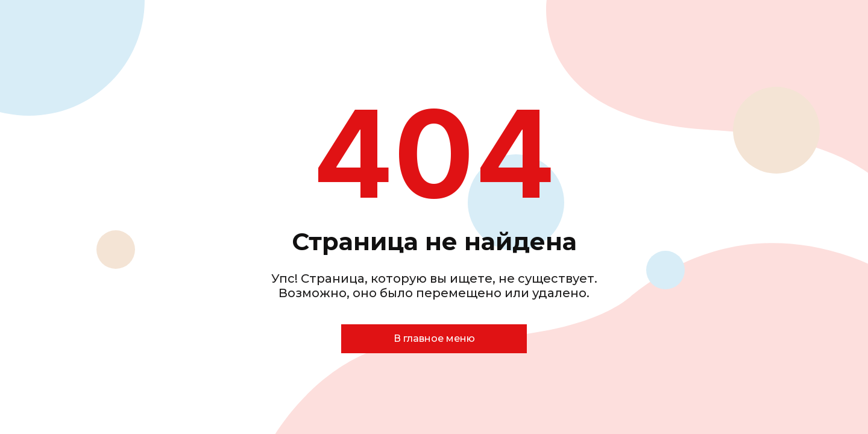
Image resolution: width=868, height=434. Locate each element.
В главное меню (434, 338)
